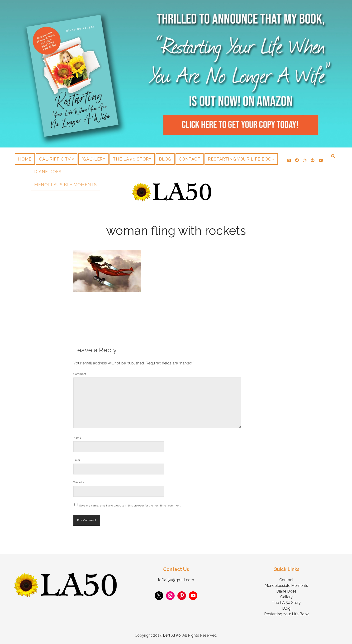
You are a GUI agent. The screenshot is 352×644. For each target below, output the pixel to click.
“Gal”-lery (93, 159)
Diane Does (286, 591)
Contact (190, 159)
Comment (80, 374)
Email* (77, 460)
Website (79, 482)
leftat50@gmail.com (176, 580)
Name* (78, 438)
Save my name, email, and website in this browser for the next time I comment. (130, 506)
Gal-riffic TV (55, 159)
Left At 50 (172, 635)
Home (25, 159)
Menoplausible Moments (286, 586)
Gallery (286, 597)
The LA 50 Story (132, 159)
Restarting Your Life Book (241, 159)
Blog (165, 159)
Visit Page (176, 74)
